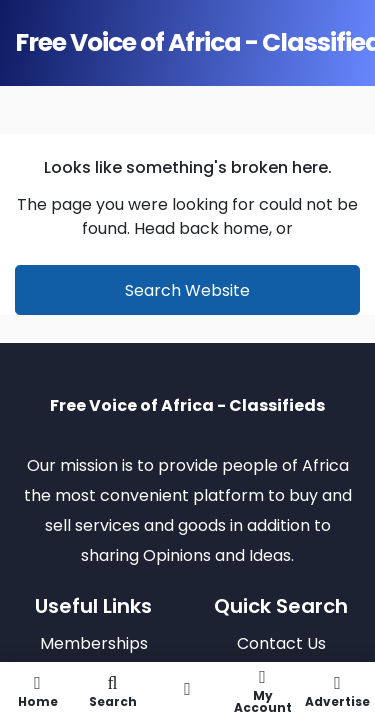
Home (37, 691)
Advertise (337, 691)
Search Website (187, 290)
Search (112, 691)
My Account (262, 691)
